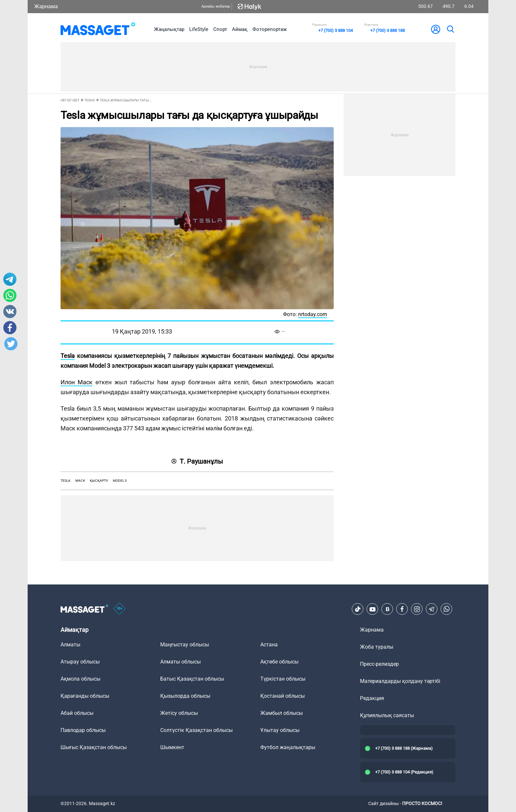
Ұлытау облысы (280, 730)
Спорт (220, 29)
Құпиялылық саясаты (387, 715)
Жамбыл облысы (282, 713)
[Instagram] (417, 609)
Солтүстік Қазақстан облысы (196, 730)
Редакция (372, 698)
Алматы (70, 645)
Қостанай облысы (283, 696)
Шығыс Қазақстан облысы (94, 747)
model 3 (120, 481)
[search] (450, 29)
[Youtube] (373, 609)
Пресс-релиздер (379, 664)
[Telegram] (432, 609)
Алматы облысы (181, 662)
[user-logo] (436, 29)
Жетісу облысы (179, 713)
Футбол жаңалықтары (288, 747)
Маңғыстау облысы (185, 645)
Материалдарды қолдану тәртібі (400, 681)
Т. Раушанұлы (197, 461)
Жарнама (46, 6)
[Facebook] (402, 609)
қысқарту (99, 481)
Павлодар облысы (83, 730)
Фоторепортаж (270, 29)
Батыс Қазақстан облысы (192, 679)
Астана (269, 645)
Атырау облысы (80, 662)
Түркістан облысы (283, 679)
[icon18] (119, 609)
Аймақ (240, 29)
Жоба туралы (377, 647)
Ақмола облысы (80, 679)
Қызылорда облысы (185, 696)
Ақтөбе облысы (279, 662)
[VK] (387, 609)
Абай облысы (77, 713)
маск (80, 481)
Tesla (68, 356)
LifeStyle (199, 29)
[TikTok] (358, 609)
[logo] (98, 29)
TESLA (65, 481)
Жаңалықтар (169, 29)
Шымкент (172, 747)
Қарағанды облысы (85, 696)
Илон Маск (77, 382)
